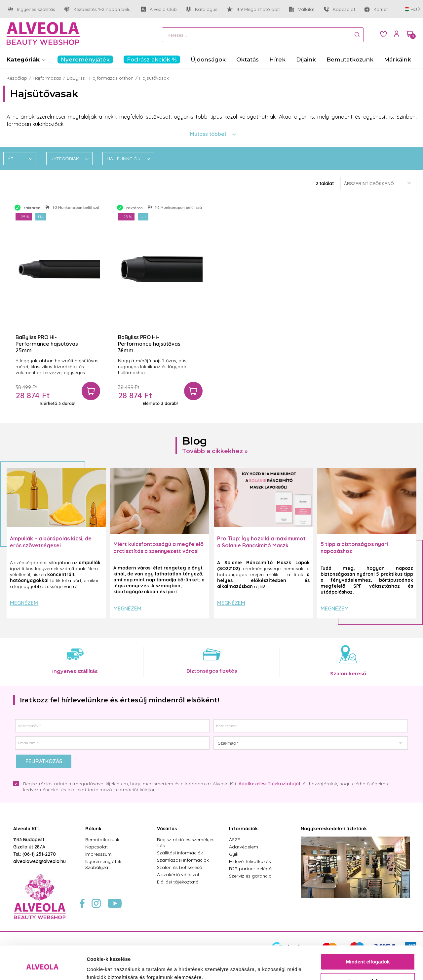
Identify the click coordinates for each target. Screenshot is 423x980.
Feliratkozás (44, 761)
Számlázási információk (183, 860)
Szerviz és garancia (250, 876)
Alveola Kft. (27, 829)
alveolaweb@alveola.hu (39, 861)
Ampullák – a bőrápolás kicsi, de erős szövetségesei (51, 542)
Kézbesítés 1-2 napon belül (98, 9)
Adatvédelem (244, 847)
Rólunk (93, 829)
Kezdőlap (17, 78)
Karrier (376, 9)
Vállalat (302, 9)
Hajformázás (47, 78)
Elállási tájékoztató (178, 882)
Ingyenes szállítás (32, 9)
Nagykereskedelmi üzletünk (334, 829)
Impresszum (98, 854)
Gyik (234, 854)
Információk (243, 829)
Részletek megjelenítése (115, 967)
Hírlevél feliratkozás (250, 861)
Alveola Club (159, 9)
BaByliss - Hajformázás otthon (100, 78)
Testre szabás (368, 952)
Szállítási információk (180, 853)
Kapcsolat (340, 9)
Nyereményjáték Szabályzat (103, 864)
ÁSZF (235, 840)
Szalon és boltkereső (179, 867)
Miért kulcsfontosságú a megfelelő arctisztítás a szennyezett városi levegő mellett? (158, 551)
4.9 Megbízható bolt (253, 9)
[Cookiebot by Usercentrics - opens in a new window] (43, 967)
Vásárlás (167, 829)
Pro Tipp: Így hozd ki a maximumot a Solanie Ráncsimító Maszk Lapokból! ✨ (261, 545)
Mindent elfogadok (368, 933)
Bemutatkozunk (102, 840)
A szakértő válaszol (178, 875)
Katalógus (202, 9)
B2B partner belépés (251, 869)
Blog (195, 441)
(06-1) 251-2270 (39, 854)
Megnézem (24, 603)
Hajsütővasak (154, 78)
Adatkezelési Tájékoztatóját (269, 784)
